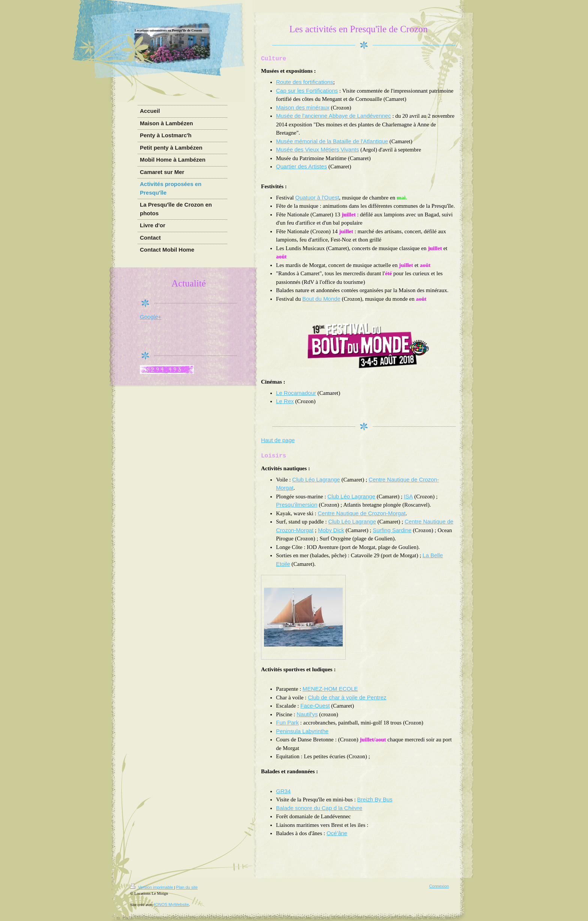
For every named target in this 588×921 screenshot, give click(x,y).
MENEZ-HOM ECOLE (330, 689)
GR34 (283, 791)
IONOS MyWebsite (172, 904)
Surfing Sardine (392, 530)
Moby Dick (331, 530)
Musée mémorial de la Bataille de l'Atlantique (332, 141)
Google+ (151, 317)
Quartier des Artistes (301, 166)
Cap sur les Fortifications (307, 91)
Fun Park (287, 722)
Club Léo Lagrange (316, 479)
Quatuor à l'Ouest (317, 197)
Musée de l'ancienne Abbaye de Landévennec (333, 116)
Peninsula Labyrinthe (302, 731)
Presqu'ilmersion (297, 505)
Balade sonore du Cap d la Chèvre (319, 808)
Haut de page (278, 440)
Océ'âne (337, 833)
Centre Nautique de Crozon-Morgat (361, 513)
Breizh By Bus (375, 799)
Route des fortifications (305, 82)
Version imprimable (152, 887)
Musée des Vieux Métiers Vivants (317, 149)
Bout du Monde (321, 299)
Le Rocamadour (296, 393)
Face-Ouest (315, 706)
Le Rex (285, 401)
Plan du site (187, 887)
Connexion (439, 886)
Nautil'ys (307, 714)
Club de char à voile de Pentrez (347, 697)
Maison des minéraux (303, 107)
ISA (408, 496)
